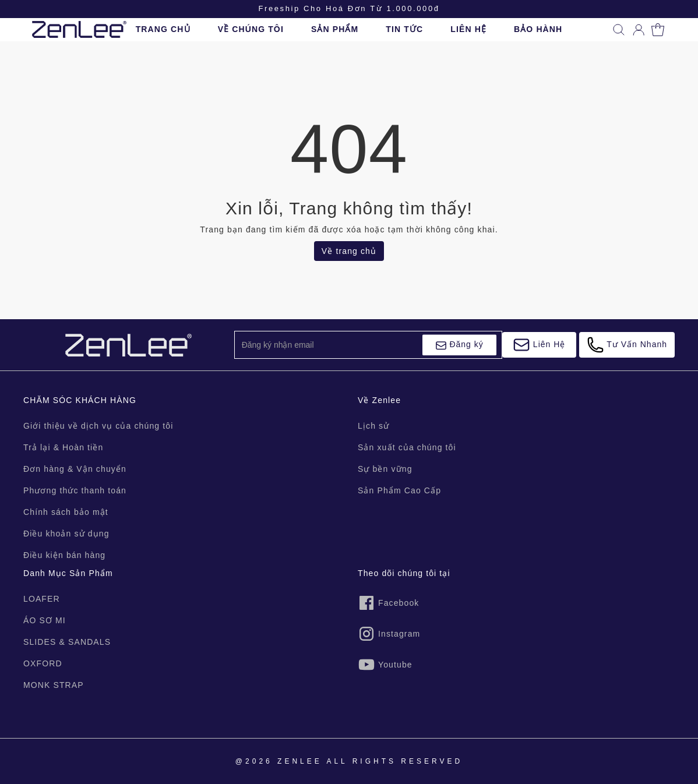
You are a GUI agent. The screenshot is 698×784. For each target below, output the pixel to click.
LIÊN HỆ (468, 29)
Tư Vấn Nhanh (627, 345)
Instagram (389, 634)
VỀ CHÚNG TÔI (251, 29)
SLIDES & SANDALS (67, 642)
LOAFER (42, 599)
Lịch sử (373, 426)
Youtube (385, 665)
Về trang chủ (349, 251)
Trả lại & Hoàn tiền (63, 447)
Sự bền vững (385, 469)
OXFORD (43, 663)
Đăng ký (459, 345)
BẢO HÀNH (538, 29)
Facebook (388, 603)
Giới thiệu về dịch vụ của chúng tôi (98, 426)
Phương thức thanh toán (75, 490)
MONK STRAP (54, 685)
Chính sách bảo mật (66, 512)
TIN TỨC (404, 29)
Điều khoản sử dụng (66, 534)
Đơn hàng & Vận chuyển (75, 469)
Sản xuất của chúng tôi (407, 447)
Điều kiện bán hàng (64, 555)
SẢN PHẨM (335, 29)
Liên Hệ (539, 345)
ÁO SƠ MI (45, 620)
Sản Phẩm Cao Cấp (399, 490)
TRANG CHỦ (163, 29)
